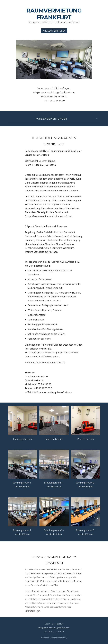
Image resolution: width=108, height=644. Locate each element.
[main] (54, 16)
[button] (97, 119)
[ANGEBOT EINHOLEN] (54, 31)
